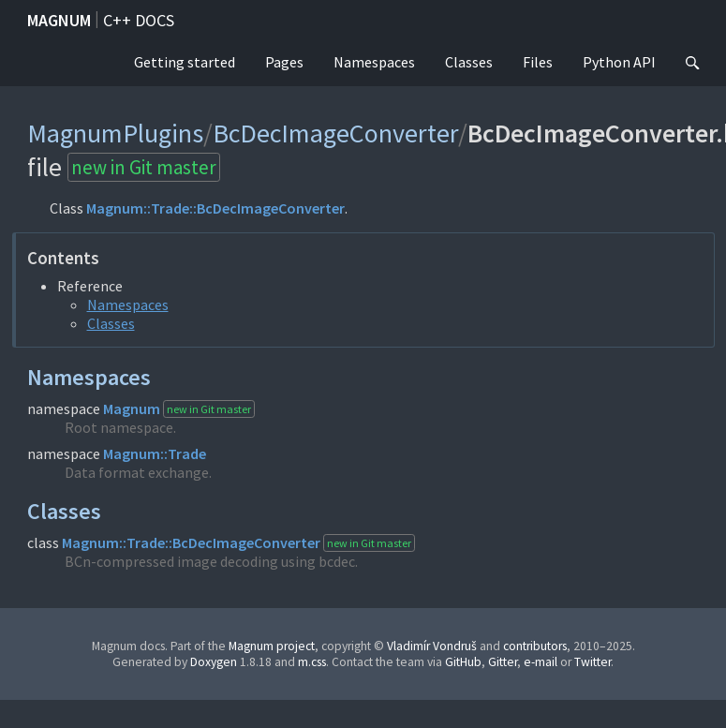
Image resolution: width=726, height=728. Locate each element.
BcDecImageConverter (335, 133)
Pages (284, 62)
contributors (535, 646)
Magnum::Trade (155, 453)
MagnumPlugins (115, 133)
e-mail (541, 662)
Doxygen (214, 662)
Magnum (59, 20)
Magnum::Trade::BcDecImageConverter (215, 208)
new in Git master (144, 167)
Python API (619, 62)
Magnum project (272, 646)
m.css (312, 662)
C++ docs (139, 20)
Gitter (503, 662)
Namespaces (374, 62)
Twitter (593, 662)
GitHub (463, 662)
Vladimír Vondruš (432, 646)
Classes (469, 62)
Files (538, 62)
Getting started (185, 62)
